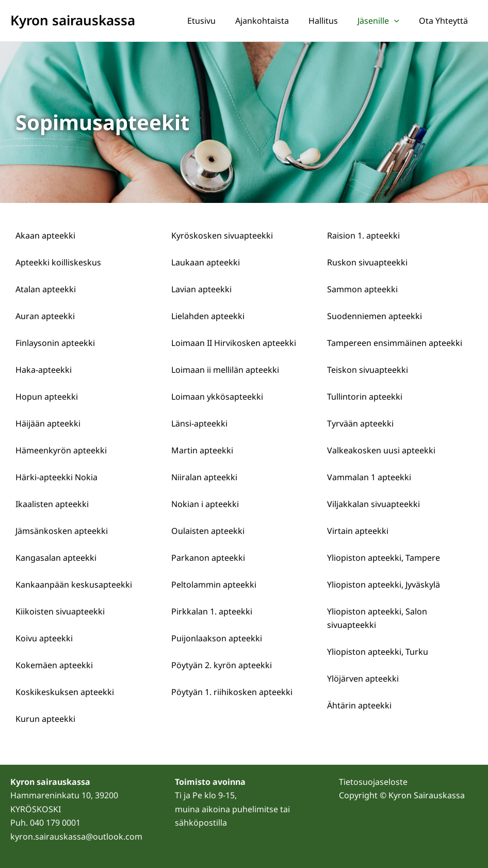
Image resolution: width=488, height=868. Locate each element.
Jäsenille (383, 21)
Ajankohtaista (273, 21)
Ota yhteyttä (445, 21)
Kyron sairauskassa (73, 20)
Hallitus (331, 21)
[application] (399, 21)
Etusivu (215, 21)
